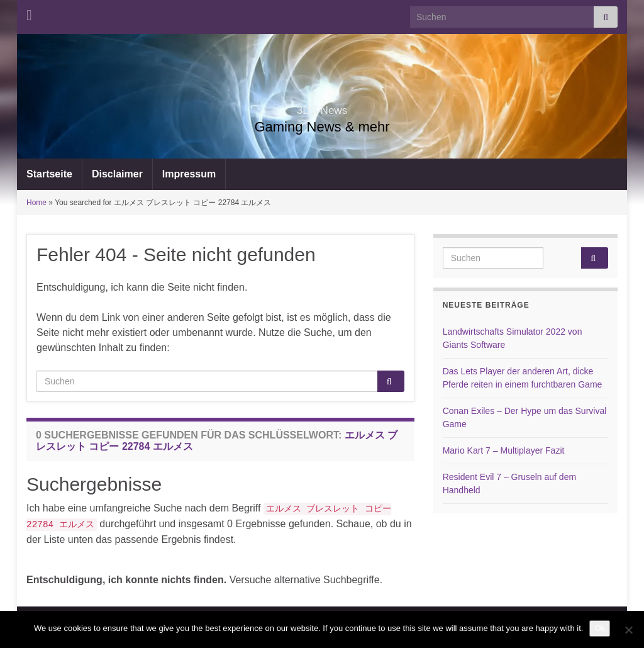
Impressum (189, 174)
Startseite (49, 174)
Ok (600, 628)
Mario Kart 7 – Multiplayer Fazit (504, 450)
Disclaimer (117, 174)
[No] (628, 630)
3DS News (322, 107)
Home (36, 203)
